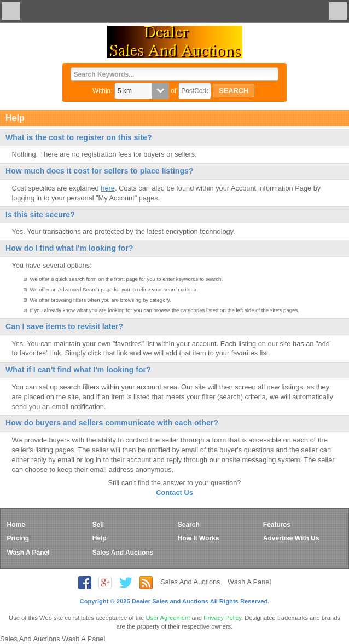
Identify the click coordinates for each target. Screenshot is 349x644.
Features (277, 525)
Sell (98, 525)
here (108, 188)
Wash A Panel (28, 553)
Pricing (18, 538)
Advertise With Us (291, 538)
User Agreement (168, 618)
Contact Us (174, 493)
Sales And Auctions (123, 553)
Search (189, 525)
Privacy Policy (222, 618)
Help (100, 538)
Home (16, 525)
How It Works (199, 538)
